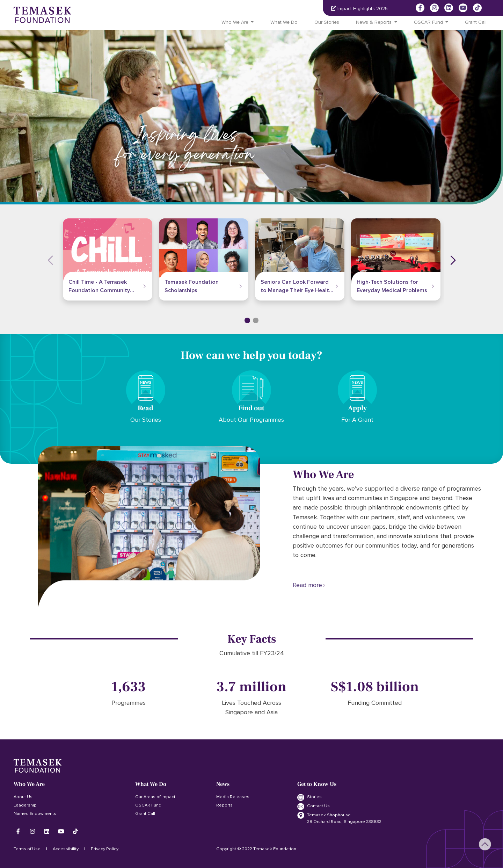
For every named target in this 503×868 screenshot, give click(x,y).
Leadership (25, 805)
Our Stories (327, 22)
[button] (247, 320)
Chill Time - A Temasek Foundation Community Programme (99, 287)
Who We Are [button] (235, 22)
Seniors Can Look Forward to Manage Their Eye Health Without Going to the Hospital (296, 287)
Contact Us (314, 806)
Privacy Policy (105, 849)
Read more (307, 585)
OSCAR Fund (148, 805)
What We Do (284, 22)
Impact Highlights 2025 (359, 9)
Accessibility (66, 849)
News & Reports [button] (374, 22)
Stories (309, 797)
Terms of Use (27, 849)
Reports (224, 805)
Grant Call (476, 22)
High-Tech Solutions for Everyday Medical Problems (392, 286)
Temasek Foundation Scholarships (192, 286)
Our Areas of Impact (155, 797)
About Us (23, 797)
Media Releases (233, 797)
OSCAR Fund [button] (428, 22)
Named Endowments (35, 813)
